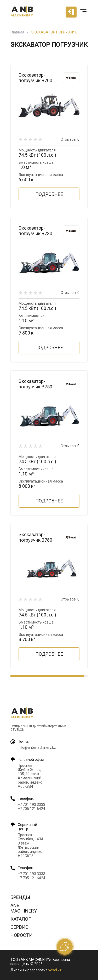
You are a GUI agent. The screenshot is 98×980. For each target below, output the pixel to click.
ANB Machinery (24, 908)
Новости (21, 935)
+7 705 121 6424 (31, 809)
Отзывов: (70, 139)
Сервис (19, 927)
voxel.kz (55, 970)
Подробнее (49, 194)
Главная (17, 32)
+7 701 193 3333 (31, 805)
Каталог (21, 919)
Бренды (20, 897)
